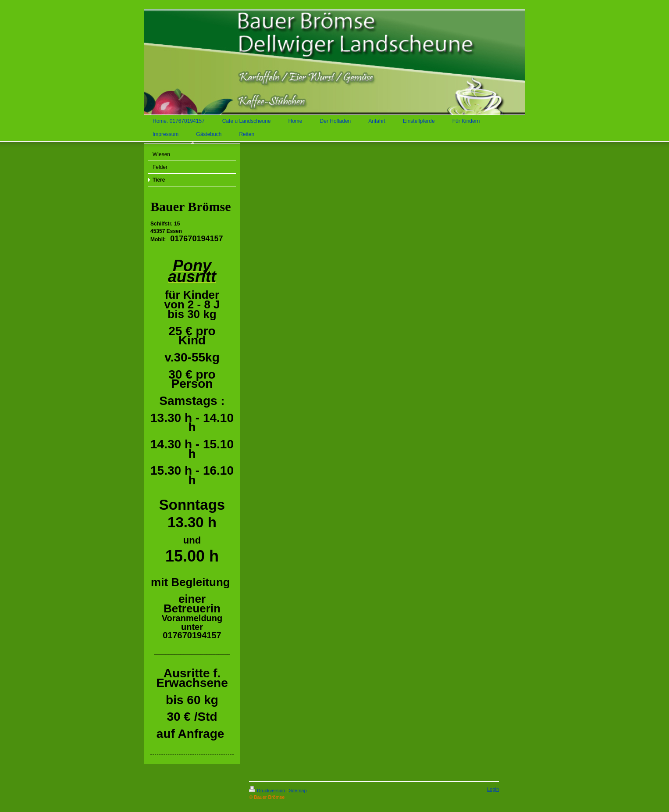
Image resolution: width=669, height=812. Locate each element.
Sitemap (298, 791)
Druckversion (267, 791)
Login (493, 789)
